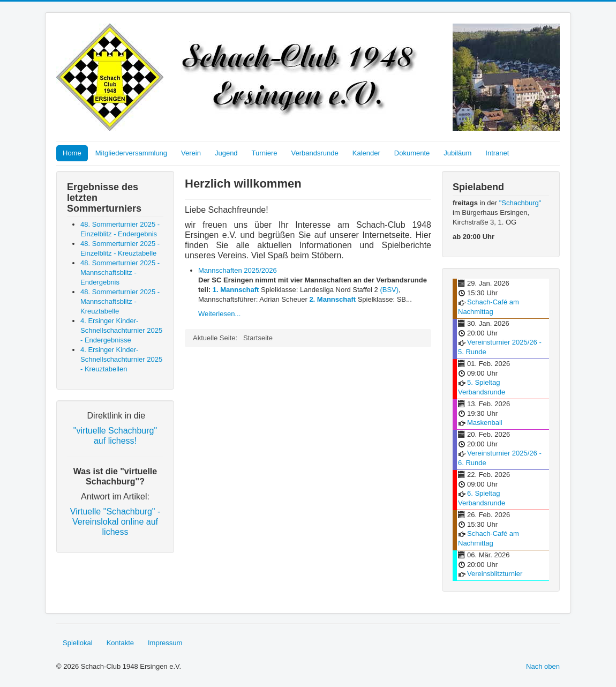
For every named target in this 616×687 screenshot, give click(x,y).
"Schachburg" (520, 203)
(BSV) (389, 290)
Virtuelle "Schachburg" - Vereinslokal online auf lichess (115, 522)
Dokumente (412, 153)
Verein (191, 153)
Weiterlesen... (219, 314)
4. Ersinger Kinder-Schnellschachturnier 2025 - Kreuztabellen (121, 359)
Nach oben (543, 666)
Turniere (265, 153)
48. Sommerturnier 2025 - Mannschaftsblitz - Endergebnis (120, 272)
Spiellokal (78, 643)
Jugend (226, 153)
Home (72, 153)
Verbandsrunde (315, 153)
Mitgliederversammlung (131, 153)
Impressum (165, 643)
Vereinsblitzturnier (495, 574)
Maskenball (485, 423)
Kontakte (120, 643)
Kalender (366, 153)
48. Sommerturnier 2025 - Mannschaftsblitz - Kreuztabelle (120, 301)
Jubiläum (457, 153)
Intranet (497, 153)
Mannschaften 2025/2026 (238, 270)
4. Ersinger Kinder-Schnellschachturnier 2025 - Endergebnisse (121, 330)
